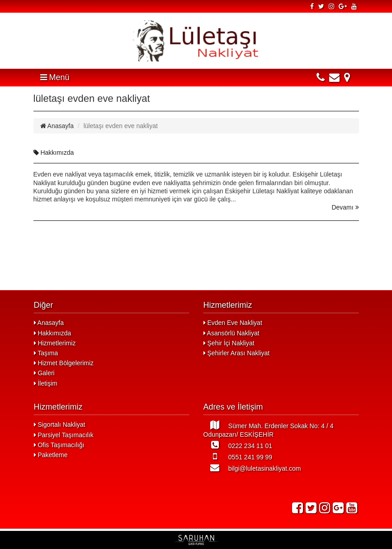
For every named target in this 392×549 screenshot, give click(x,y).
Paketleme (51, 455)
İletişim (46, 383)
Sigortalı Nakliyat (60, 425)
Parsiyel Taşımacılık (64, 435)
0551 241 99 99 (238, 456)
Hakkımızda (54, 153)
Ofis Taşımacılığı (59, 445)
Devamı (345, 207)
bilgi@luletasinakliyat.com (252, 468)
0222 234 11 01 (238, 445)
